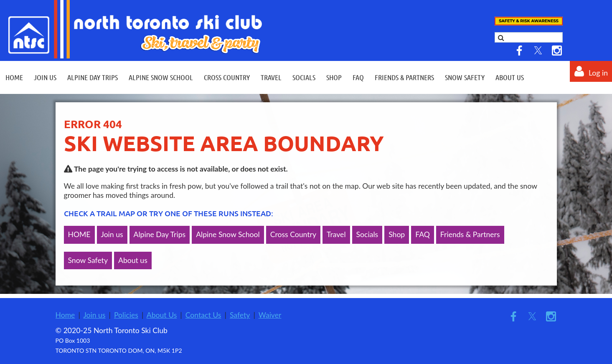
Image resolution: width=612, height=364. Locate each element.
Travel (336, 234)
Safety (240, 315)
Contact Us (203, 315)
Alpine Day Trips (160, 234)
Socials (367, 234)
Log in (598, 73)
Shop (397, 234)
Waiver (270, 315)
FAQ (423, 234)
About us (133, 260)
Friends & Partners (470, 234)
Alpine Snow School (228, 234)
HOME (79, 234)
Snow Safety (88, 260)
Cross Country (293, 234)
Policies (126, 315)
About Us (162, 315)
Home (65, 315)
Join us (112, 234)
